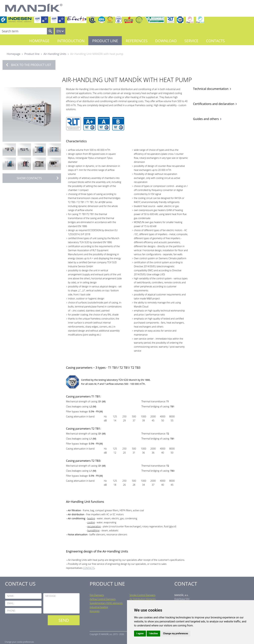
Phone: (11, 611)
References (137, 41)
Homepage (39, 41)
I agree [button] (140, 633)
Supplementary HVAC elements (106, 603)
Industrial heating (99, 607)
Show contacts (39, 178)
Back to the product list (31, 65)
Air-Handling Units (55, 54)
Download (166, 41)
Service (191, 41)
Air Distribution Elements (143, 599)
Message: (51, 596)
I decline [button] (153, 633)
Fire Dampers (97, 595)
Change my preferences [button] (176, 633)
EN (59, 31)
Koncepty (94, 611)
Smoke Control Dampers (142, 595)
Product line (105, 41)
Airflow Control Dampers (103, 599)
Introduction (71, 41)
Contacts (215, 41)
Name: (11, 596)
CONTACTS (89, 568)
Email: (11, 603)
